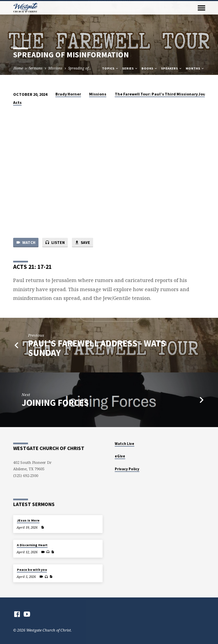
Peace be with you (32, 570)
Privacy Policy (127, 469)
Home (18, 68)
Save (82, 243)
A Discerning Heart (32, 545)
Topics (110, 68)
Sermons (36, 68)
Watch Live (125, 444)
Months (195, 68)
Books (149, 68)
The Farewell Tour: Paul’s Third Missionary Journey (165, 94)
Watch (26, 243)
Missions (55, 68)
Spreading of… (80, 68)
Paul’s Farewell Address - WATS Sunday (97, 348)
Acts (17, 102)
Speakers (172, 68)
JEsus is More (28, 520)
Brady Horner (68, 94)
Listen (55, 243)
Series (130, 68)
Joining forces (55, 403)
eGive (120, 456)
